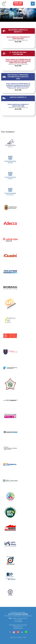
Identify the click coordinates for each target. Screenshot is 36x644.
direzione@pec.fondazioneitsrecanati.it (18, 625)
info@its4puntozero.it (18, 627)
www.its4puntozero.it (18, 628)
